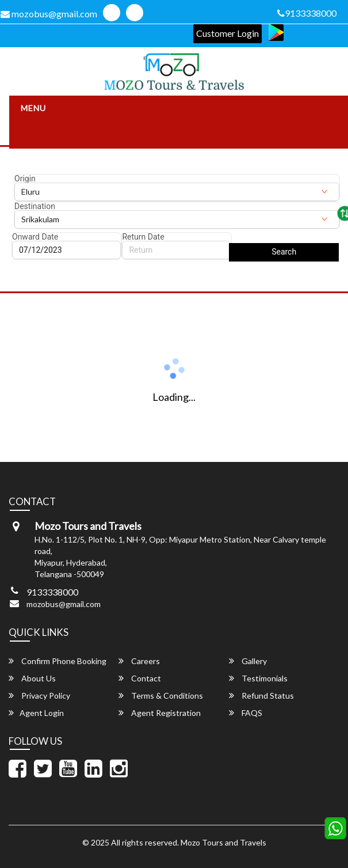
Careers (139, 661)
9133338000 (307, 13)
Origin (25, 179)
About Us (32, 678)
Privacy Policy (39, 695)
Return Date (143, 237)
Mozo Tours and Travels (223, 842)
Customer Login (227, 33)
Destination (35, 206)
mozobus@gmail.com (64, 604)
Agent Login (36, 713)
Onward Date (35, 237)
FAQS (246, 713)
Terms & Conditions (161, 695)
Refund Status (261, 695)
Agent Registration (160, 713)
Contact (140, 678)
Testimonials (258, 678)
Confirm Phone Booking (58, 661)
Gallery (248, 661)
